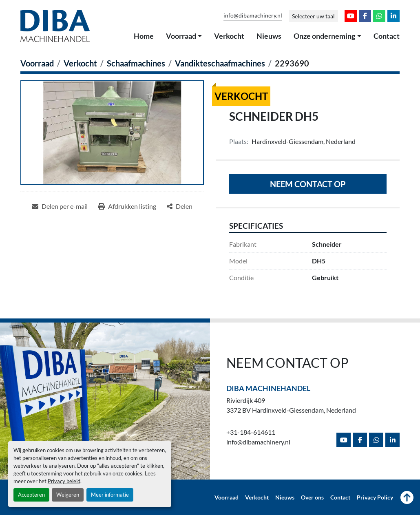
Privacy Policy (375, 497)
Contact (387, 36)
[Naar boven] (407, 497)
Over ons (312, 497)
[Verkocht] (80, 63)
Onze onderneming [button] (324, 36)
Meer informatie (110, 495)
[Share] (180, 206)
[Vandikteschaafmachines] (220, 63)
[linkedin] (393, 16)
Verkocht (229, 36)
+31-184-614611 (251, 432)
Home (144, 36)
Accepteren (31, 495)
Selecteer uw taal (313, 16)
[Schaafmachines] (136, 63)
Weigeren (68, 495)
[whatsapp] (379, 16)
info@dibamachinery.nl (253, 15)
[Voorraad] (37, 63)
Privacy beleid (64, 481)
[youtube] (351, 16)
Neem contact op (308, 184)
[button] (184, 36)
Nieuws (269, 36)
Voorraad (181, 36)
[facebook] (365, 16)
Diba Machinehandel (268, 388)
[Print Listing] (127, 206)
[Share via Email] (60, 206)
